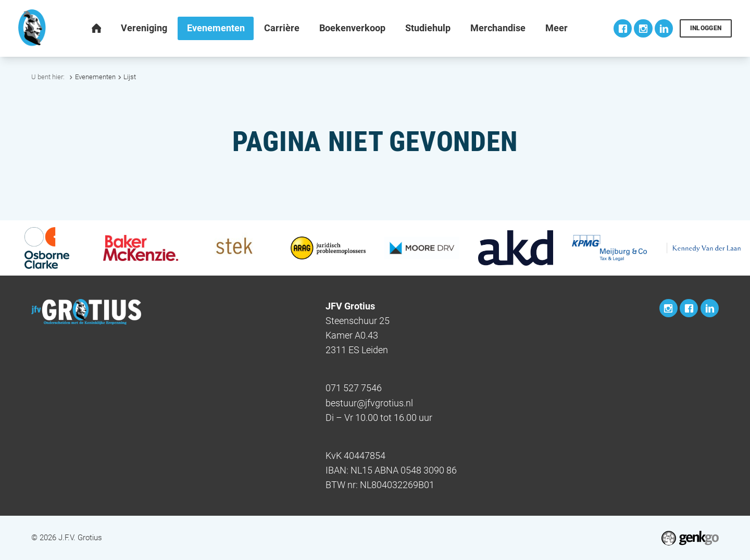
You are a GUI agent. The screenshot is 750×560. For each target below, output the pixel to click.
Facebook (623, 28)
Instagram (643, 28)
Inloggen (706, 28)
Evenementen (95, 77)
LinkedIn (664, 28)
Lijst (130, 77)
